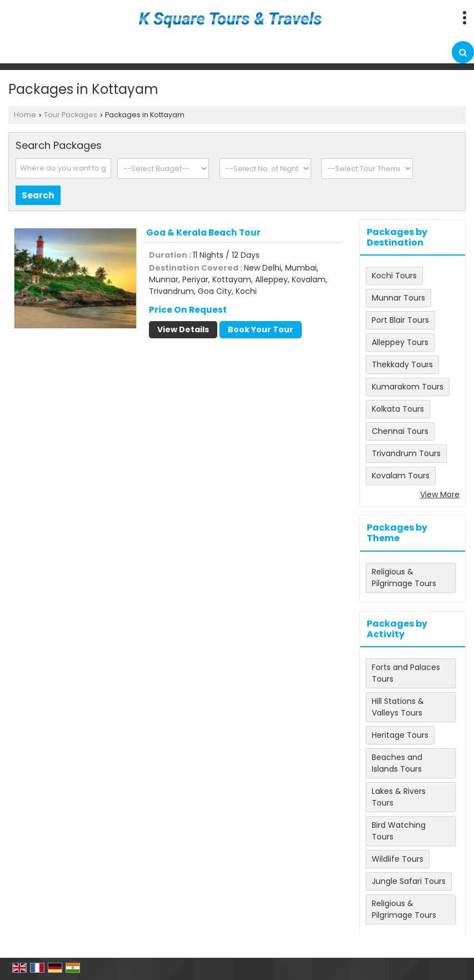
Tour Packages (71, 115)
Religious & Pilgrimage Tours (404, 577)
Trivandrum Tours (406, 453)
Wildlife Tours (398, 859)
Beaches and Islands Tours (397, 763)
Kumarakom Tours (408, 387)
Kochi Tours (394, 276)
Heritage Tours (400, 735)
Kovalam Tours (401, 476)
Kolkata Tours (398, 409)
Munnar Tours (398, 298)
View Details (183, 329)
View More (440, 494)
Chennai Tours (400, 431)
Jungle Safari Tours (409, 881)
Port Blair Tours (400, 320)
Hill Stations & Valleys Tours (398, 707)
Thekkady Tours (402, 364)
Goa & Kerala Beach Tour (203, 232)
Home (25, 115)
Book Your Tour (261, 329)
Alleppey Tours (400, 342)
